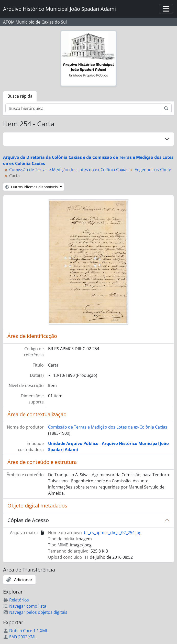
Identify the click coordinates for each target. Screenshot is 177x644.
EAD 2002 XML (20, 637)
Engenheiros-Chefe (153, 170)
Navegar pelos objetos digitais (35, 612)
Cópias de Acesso (28, 520)
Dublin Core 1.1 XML (25, 631)
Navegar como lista (25, 606)
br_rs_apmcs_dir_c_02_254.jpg (113, 533)
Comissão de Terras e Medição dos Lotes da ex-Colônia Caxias (69, 170)
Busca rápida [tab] (20, 96)
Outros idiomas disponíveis (32, 187)
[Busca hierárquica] (83, 108)
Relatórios (16, 600)
